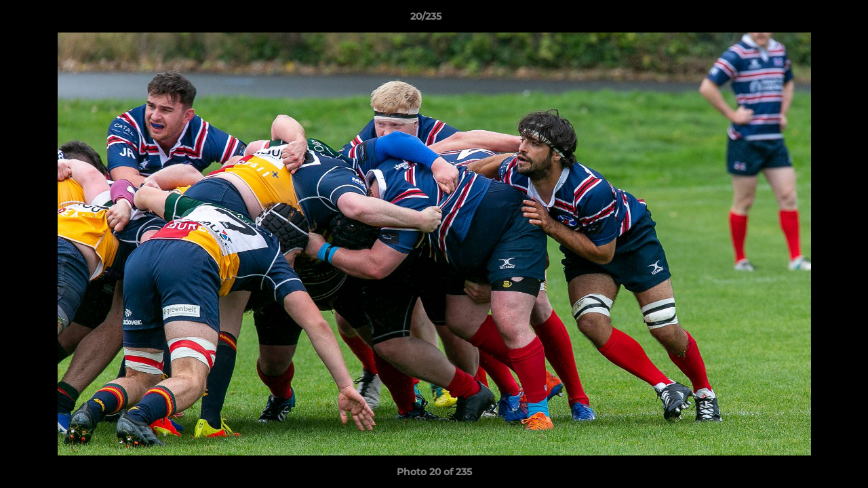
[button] (811, 20)
